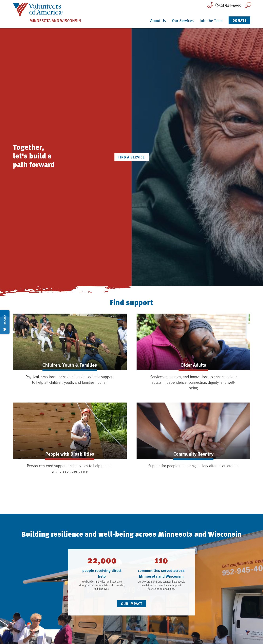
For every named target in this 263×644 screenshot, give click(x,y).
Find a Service (131, 157)
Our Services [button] (183, 20)
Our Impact (132, 604)
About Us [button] (158, 20)
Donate (239, 20)
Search (248, 5)
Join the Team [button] (211, 20)
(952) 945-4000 (228, 5)
